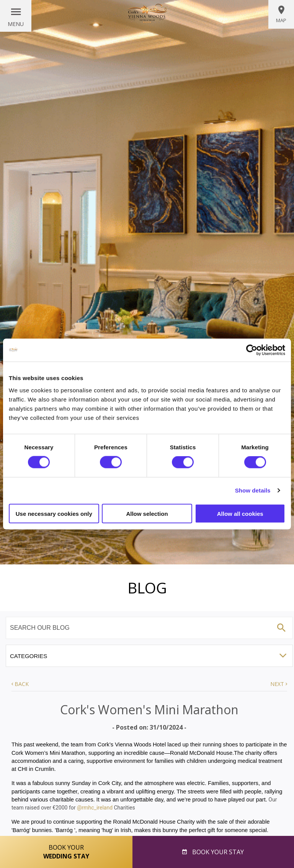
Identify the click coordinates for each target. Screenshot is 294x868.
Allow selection (147, 513)
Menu (16, 24)
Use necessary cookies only (54, 513)
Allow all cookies (240, 513)
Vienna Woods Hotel (147, 13)
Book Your (66, 852)
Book (217, 852)
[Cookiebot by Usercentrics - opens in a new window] (252, 350)
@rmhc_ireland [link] (95, 808)
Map (281, 14)
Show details (253, 490)
